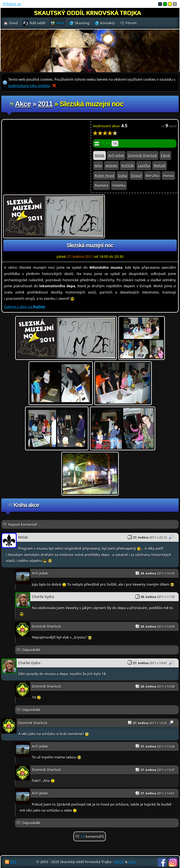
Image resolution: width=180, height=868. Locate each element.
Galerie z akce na (25, 307)
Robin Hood (104, 176)
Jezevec (112, 165)
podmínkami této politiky (29, 86)
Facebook (162, 862)
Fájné (165, 155)
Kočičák (128, 165)
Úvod (13, 23)
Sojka (123, 176)
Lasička (144, 165)
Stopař (136, 176)
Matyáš (160, 165)
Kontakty (107, 23)
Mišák (100, 155)
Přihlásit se (12, 4)
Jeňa (98, 165)
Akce (23, 104)
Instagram (173, 862)
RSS (13, 862)
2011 (45, 104)
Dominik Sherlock (142, 155)
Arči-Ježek (116, 155)
